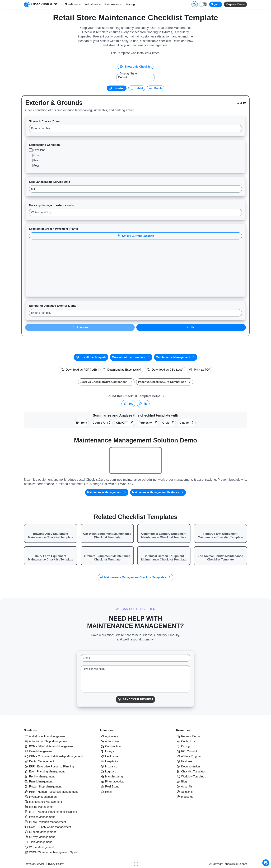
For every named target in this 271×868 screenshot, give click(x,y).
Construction (110, 746)
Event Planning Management (44, 772)
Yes (128, 404)
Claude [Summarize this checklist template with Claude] (187, 423)
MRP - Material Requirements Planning (51, 812)
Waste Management (39, 847)
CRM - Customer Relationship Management (53, 756)
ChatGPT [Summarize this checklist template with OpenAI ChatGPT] (125, 423)
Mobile (156, 88)
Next (191, 327)
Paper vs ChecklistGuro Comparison (165, 382)
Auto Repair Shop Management (46, 741)
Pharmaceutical (112, 782)
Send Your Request (135, 699)
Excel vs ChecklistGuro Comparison (106, 382)
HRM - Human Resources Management (51, 792)
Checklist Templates (191, 772)
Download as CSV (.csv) (165, 370)
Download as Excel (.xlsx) (122, 370)
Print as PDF (200, 370)
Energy (107, 751)
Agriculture (109, 736)
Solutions (30, 730)
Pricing (130, 4)
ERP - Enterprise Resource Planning (49, 766)
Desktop (117, 88)
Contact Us (186, 741)
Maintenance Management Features (158, 492)
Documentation (188, 766)
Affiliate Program (189, 756)
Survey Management (39, 837)
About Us (184, 787)
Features (184, 761)
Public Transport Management (45, 822)
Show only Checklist (135, 67)
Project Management (39, 817)
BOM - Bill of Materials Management (49, 746)
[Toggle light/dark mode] (203, 4)
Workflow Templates (191, 777)
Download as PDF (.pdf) (79, 370)
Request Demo (235, 4)
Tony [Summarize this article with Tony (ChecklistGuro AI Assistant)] (81, 423)
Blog (181, 782)
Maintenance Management (176, 357)
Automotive (109, 741)
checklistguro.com (236, 864)
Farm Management (38, 782)
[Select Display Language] (195, 4)
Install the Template (91, 357)
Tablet (137, 88)
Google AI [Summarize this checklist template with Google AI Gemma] (101, 423)
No (143, 404)
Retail (106, 792)
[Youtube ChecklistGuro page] (136, 864)
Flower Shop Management (43, 787)
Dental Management (39, 761)
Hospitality (109, 761)
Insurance (109, 766)
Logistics (108, 772)
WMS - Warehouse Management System (52, 852)
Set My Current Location (135, 236)
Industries (107, 730)
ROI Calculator (188, 751)
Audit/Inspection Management (45, 736)
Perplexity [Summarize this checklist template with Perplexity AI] (148, 423)
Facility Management (39, 777)
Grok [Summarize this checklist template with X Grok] (168, 423)
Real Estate (110, 787)
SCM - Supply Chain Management (48, 827)
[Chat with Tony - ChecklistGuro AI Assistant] (266, 863)
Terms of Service (34, 864)
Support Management (40, 832)
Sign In (216, 4)
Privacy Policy (55, 864)
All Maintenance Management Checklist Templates (135, 577)
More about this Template (131, 357)
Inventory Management (41, 797)
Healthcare (109, 756)
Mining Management (39, 807)
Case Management (38, 751)
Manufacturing (111, 777)
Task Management (38, 842)
